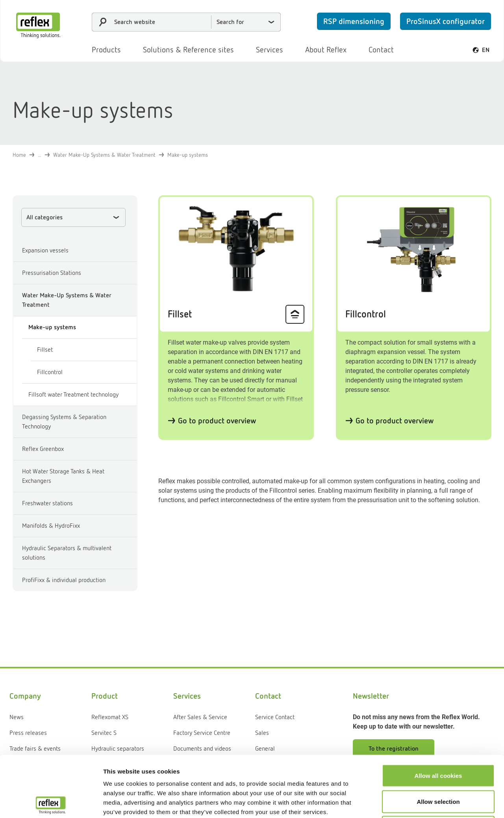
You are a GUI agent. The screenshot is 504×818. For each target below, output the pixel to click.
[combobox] (186, 22)
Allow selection (438, 741)
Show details (413, 802)
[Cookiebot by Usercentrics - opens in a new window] (51, 803)
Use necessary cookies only (438, 766)
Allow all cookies (438, 715)
